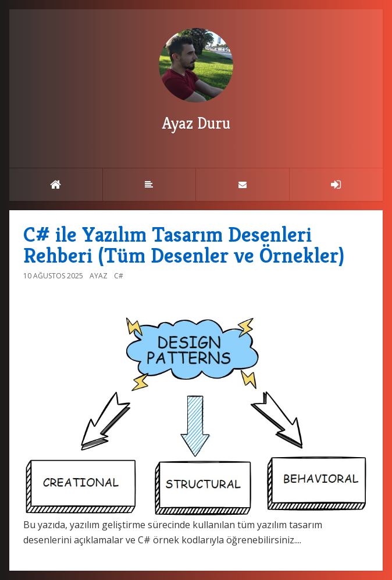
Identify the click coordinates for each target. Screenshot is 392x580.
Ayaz (99, 276)
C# (119, 276)
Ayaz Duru (196, 81)
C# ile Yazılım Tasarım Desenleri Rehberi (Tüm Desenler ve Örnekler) (184, 245)
